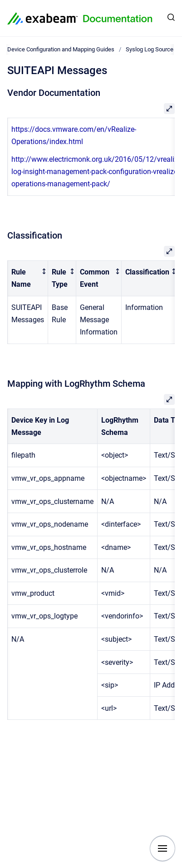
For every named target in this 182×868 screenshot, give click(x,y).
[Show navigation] (162, 848)
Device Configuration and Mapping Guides (61, 49)
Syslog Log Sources (151, 49)
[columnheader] (28, 278)
